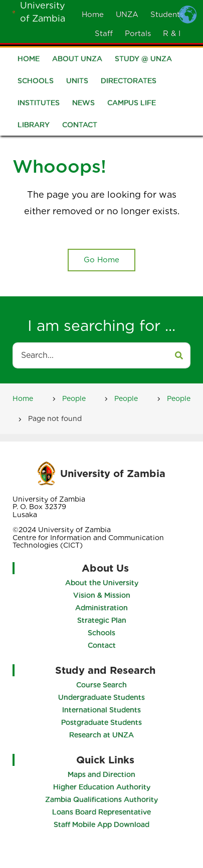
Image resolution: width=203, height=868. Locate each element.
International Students (103, 710)
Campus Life (132, 105)
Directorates (129, 83)
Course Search (103, 685)
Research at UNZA (103, 735)
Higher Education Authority (103, 787)
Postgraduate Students (103, 722)
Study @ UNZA (143, 61)
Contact (80, 127)
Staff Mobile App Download (103, 824)
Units (77, 83)
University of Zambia (113, 473)
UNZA (127, 15)
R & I (172, 34)
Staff (104, 34)
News (83, 105)
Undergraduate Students (103, 697)
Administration (100, 608)
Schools (36, 83)
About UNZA (77, 61)
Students (167, 15)
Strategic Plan (100, 620)
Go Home (101, 260)
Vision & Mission (100, 595)
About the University (100, 583)
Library (34, 127)
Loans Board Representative (103, 812)
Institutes (39, 105)
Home (93, 15)
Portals (138, 34)
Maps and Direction (103, 774)
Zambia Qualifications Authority (103, 799)
